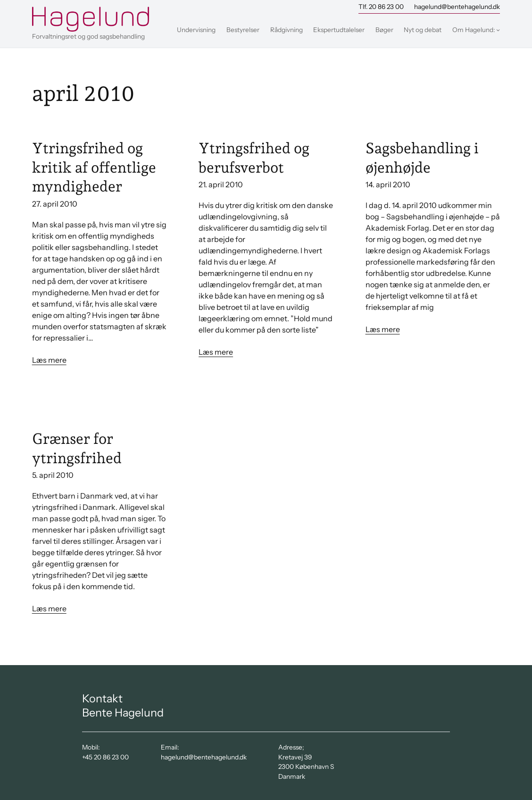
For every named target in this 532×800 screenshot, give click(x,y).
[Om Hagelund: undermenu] (498, 30)
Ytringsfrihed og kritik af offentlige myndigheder (94, 167)
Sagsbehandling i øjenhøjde (422, 158)
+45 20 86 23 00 (105, 757)
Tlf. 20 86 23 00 (381, 7)
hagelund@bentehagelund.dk (457, 7)
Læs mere (49, 360)
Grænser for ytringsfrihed (77, 448)
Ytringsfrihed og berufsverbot (254, 158)
